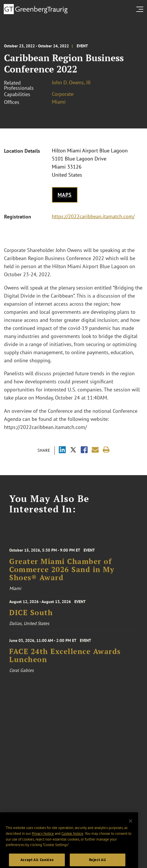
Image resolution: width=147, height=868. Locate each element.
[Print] (106, 450)
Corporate (63, 94)
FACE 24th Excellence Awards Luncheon (65, 659)
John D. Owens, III (71, 82)
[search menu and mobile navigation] (141, 9)
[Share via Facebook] (84, 450)
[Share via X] (73, 450)
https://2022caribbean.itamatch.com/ (93, 216)
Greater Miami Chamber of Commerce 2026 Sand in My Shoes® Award (62, 574)
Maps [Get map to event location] (65, 195)
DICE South (31, 615)
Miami (59, 102)
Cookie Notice (72, 840)
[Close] (131, 828)
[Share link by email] (95, 450)
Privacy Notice (43, 840)
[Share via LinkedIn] (62, 450)
